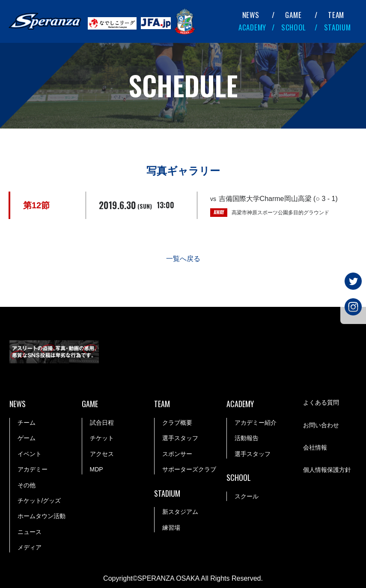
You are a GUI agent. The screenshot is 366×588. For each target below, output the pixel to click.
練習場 (171, 528)
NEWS (251, 15)
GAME (293, 15)
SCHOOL (294, 27)
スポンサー (177, 454)
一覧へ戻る (183, 259)
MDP (97, 469)
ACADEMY (252, 27)
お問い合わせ (321, 425)
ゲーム (27, 438)
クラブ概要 (177, 423)
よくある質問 (321, 403)
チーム (27, 423)
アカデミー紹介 (256, 423)
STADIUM (338, 27)
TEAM (336, 15)
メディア (30, 547)
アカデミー (33, 469)
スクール (247, 496)
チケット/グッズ (39, 501)
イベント (30, 454)
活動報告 (247, 438)
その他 (27, 485)
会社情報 (315, 447)
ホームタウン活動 (42, 516)
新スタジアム (180, 512)
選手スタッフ (180, 438)
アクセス (102, 454)
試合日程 (102, 423)
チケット (102, 438)
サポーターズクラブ (189, 469)
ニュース (30, 532)
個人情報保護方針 (327, 470)
